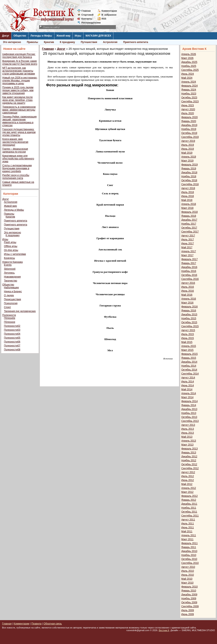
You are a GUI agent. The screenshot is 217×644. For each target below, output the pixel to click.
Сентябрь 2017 (190, 232)
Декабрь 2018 (189, 173)
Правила (36, 624)
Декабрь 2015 (189, 315)
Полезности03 (12, 330)
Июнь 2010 (188, 575)
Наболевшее (11, 288)
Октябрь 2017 (189, 228)
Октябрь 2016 (189, 275)
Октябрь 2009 (189, 602)
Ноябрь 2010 (189, 555)
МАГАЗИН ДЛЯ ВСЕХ (98, 36)
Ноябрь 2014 (189, 366)
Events (8, 265)
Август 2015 (188, 330)
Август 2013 (188, 425)
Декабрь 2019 (189, 125)
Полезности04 (12, 334)
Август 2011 (188, 520)
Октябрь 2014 (189, 370)
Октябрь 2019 (189, 133)
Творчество (10, 281)
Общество (20, 36)
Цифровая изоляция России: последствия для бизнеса (19, 56)
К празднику (67, 42)
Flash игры (10, 242)
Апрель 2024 (189, 82)
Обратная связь (53, 624)
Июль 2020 (188, 113)
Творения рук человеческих (20, 311)
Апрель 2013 (189, 441)
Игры (78, 36)
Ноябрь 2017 (189, 224)
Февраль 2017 (189, 259)
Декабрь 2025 (189, 62)
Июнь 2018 (188, 196)
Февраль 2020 (189, 117)
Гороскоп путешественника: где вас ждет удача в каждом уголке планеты (19, 132)
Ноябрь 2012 (189, 460)
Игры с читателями (15, 254)
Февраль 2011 (189, 543)
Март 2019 (187, 161)
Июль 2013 (188, 429)
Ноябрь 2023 (189, 94)
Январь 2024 (189, 90)
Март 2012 (187, 492)
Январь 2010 (189, 591)
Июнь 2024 (188, 74)
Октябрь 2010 (189, 559)
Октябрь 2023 (189, 98)
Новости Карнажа (12, 262)
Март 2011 (187, 539)
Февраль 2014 (189, 401)
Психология (11, 303)
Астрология (110, 42)
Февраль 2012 (189, 496)
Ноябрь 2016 (189, 271)
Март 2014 (187, 397)
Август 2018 (188, 188)
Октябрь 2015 (189, 322)
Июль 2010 (188, 571)
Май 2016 (187, 295)
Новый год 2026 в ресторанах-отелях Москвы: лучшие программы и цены (20, 81)
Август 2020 (188, 109)
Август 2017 (188, 236)
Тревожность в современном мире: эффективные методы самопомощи (19, 110)
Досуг (6, 36)
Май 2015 (187, 342)
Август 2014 (188, 378)
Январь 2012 (189, 500)
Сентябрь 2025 (190, 70)
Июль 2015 (188, 334)
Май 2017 (187, 247)
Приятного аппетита (136, 42)
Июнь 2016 (188, 291)
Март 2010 (187, 583)
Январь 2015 (189, 358)
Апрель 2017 (189, 251)
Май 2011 (187, 531)
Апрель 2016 (189, 299)
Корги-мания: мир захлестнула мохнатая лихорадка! (15, 142)
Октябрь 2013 (189, 417)
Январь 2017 (189, 263)
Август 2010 (188, 567)
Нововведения (12, 277)
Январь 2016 (189, 311)
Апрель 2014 (189, 393)
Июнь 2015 (188, 338)
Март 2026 (187, 58)
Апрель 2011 (189, 535)
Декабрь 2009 (189, 595)
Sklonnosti (10, 269)
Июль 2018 (188, 192)
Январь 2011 (189, 547)
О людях (9, 295)
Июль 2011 (188, 524)
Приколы (32, 42)
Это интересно (12, 42)
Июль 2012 (188, 476)
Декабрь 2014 (189, 362)
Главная (86, 11)
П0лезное (10, 322)
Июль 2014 (188, 382)
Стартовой (87, 15)
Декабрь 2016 (189, 267)
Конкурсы (9, 258)
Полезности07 (12, 346)
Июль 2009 (188, 610)
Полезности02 (12, 326)
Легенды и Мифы (41, 36)
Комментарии (109, 11)
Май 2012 (187, 484)
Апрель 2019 (189, 157)
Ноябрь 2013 (189, 413)
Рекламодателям (89, 23)
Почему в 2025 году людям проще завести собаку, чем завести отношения (18, 90)
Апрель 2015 (189, 346)
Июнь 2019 (188, 149)
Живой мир (63, 36)
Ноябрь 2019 (189, 129)
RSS (104, 19)
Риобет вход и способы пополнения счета (16, 177)
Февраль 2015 (189, 354)
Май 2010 (187, 579)
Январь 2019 (189, 169)
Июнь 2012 (188, 480)
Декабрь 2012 (189, 457)
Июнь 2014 (188, 386)
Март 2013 (187, 445)
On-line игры (11, 250)
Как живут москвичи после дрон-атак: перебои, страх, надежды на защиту (18, 100)
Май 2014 (187, 389)
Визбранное (109, 15)
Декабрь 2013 (189, 409)
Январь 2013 (189, 453)
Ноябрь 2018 (189, 176)
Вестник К (164, 630)
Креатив (49, 42)
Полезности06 (12, 342)
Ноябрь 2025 (189, 66)
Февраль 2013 (189, 449)
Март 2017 (187, 255)
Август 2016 (188, 283)
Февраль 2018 (189, 212)
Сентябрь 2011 (190, 516)
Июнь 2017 (188, 244)
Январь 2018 (189, 216)
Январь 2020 (189, 121)
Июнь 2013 (188, 433)
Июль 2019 (188, 145)
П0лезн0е (10, 318)
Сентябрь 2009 (190, 606)
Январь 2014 (189, 405)
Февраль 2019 (189, 165)
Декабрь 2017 (189, 220)
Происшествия (12, 299)
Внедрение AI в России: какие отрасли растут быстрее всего (20, 62)
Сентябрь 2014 (190, 374)
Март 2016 (187, 303)
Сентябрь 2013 (190, 421)
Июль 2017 (188, 240)
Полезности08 (12, 350)
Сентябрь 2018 (190, 184)
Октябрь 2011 (189, 512)
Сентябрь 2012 (190, 468)
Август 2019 (188, 141)
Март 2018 (187, 208)
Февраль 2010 (189, 587)
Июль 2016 (188, 287)
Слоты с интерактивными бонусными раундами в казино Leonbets (17, 168)
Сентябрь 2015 (190, 326)
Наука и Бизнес (13, 291)
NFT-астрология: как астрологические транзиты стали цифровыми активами (19, 71)
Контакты (87, 19)
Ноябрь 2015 (189, 318)
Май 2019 (187, 153)
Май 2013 (187, 437)
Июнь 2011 (188, 528)
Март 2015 (187, 350)
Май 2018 (187, 200)
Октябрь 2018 (189, 180)
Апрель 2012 (189, 488)
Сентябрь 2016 (190, 279)
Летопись (9, 273)
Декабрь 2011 (189, 504)
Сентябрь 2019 (190, 137)
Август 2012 (188, 472)
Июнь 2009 (188, 614)
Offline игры (11, 246)
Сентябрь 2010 (190, 563)
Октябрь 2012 (189, 464)
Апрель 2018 (189, 204)
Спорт (7, 307)
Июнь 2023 (188, 105)
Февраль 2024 (189, 86)
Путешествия (89, 42)
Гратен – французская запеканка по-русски (15, 150)
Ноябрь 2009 (189, 599)
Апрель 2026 (189, 54)
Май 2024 (187, 78)
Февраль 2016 (189, 307)
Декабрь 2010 (189, 551)
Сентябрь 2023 (190, 102)
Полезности (9, 315)
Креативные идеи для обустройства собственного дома (18, 159)
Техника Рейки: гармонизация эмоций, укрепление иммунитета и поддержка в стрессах (19, 121)
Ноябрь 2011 (189, 508)
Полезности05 (12, 338)
